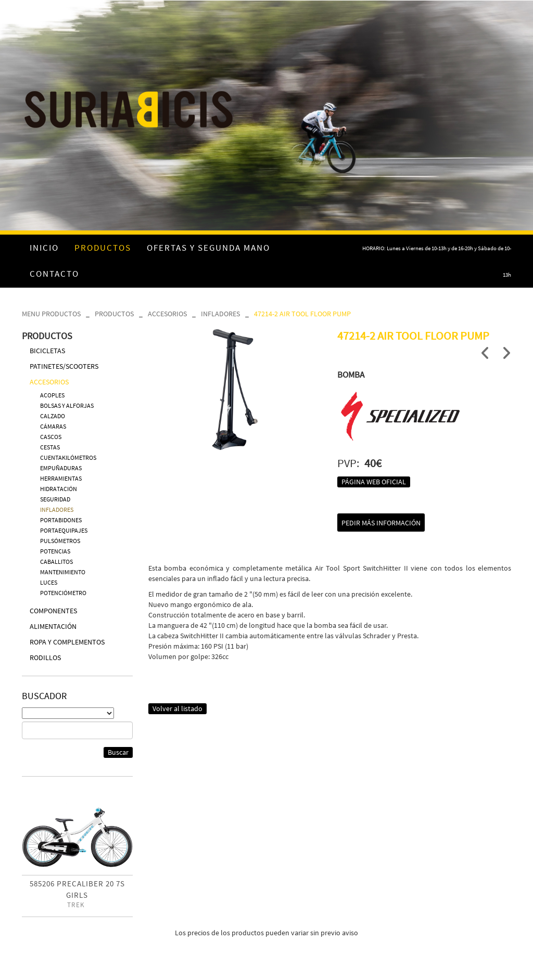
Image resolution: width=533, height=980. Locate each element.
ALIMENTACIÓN (53, 626)
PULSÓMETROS (60, 541)
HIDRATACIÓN (59, 489)
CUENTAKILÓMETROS (68, 457)
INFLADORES (220, 314)
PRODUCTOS (114, 314)
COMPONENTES (53, 611)
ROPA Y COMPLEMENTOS (67, 642)
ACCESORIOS (167, 314)
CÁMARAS (53, 426)
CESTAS (50, 447)
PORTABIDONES (61, 520)
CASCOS (51, 437)
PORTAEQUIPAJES (64, 530)
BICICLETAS (47, 351)
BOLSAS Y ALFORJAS (67, 405)
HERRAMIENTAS (61, 478)
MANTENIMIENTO (63, 572)
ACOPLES (52, 395)
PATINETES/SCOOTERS (64, 366)
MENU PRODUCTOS (51, 314)
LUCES (49, 582)
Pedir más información (381, 523)
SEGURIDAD (55, 499)
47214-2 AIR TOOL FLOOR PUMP (302, 314)
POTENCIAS (55, 551)
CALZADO (53, 416)
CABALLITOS (56, 562)
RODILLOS (45, 657)
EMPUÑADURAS (61, 468)
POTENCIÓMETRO (63, 593)
